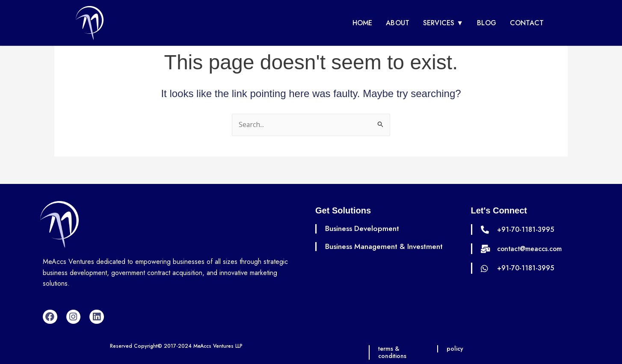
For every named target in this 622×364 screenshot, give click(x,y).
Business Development (363, 228)
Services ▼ (443, 23)
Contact (527, 23)
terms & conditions (393, 352)
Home (363, 23)
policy (455, 349)
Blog (487, 23)
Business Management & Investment (386, 246)
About (398, 23)
